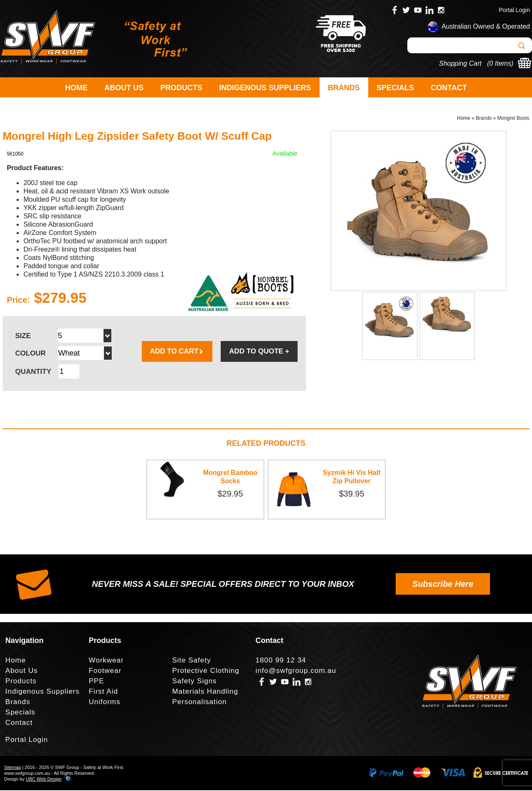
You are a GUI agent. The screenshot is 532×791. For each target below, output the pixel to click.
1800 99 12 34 (281, 661)
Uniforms (104, 703)
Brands (344, 88)
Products (181, 88)
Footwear (105, 671)
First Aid (103, 692)
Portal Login (514, 10)
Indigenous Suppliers (265, 88)
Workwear (106, 661)
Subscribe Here (443, 585)
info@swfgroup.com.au (296, 671)
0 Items (500, 63)
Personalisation (199, 703)
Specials (395, 88)
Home (76, 88)
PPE (96, 682)
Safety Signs (194, 682)
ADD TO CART (177, 352)
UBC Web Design (44, 780)
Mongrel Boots (513, 119)
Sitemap (12, 768)
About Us (124, 88)
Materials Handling (205, 692)
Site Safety (191, 661)
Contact (449, 88)
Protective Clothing (206, 671)
